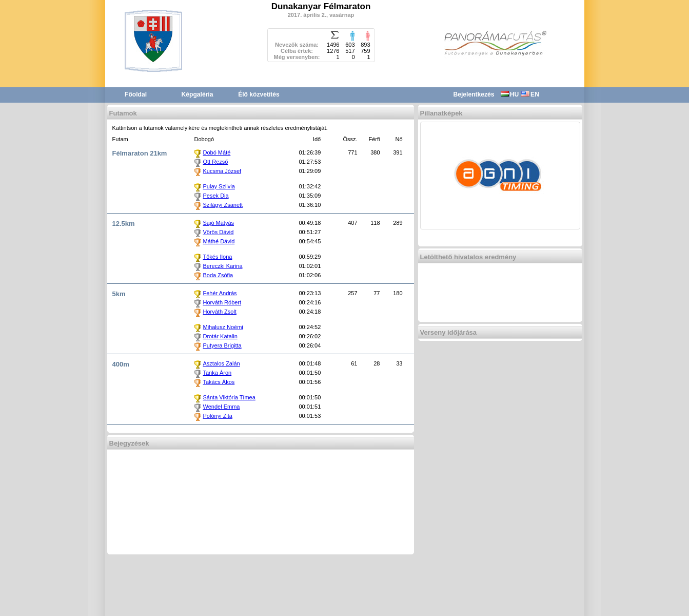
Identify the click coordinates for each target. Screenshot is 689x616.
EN (530, 94)
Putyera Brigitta (222, 345)
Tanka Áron (218, 373)
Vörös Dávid (219, 232)
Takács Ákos (219, 382)
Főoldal (136, 94)
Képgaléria (198, 94)
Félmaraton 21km (140, 153)
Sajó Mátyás (219, 223)
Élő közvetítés (259, 94)
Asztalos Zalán (222, 363)
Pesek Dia (216, 196)
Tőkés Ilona (218, 257)
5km (119, 294)
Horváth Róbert (222, 302)
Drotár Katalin (220, 336)
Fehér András (220, 293)
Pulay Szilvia (219, 186)
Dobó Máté (217, 152)
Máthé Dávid (219, 241)
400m (121, 364)
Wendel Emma (222, 407)
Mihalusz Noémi (223, 327)
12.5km (124, 224)
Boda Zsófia (218, 275)
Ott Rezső (216, 162)
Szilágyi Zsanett (223, 205)
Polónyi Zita (218, 416)
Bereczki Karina (223, 266)
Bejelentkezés (474, 94)
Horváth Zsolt (220, 312)
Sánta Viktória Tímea (229, 397)
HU (510, 94)
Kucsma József (222, 171)
